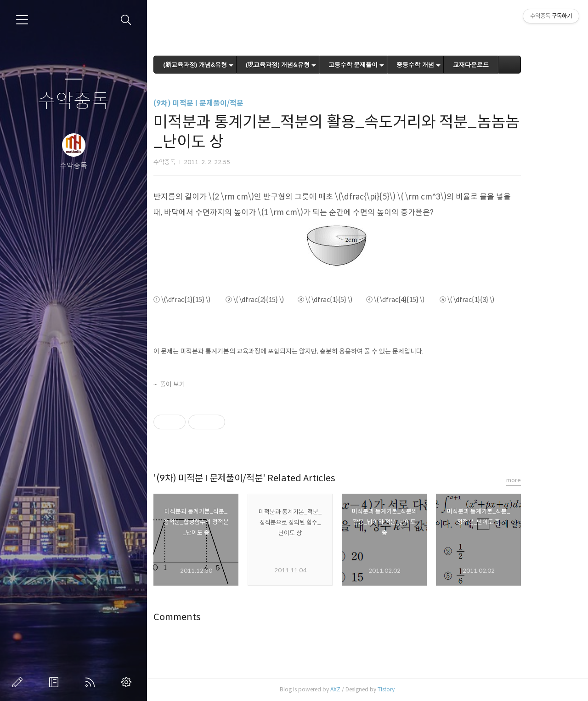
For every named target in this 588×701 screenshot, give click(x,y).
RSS (92, 682)
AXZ (360, 689)
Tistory (410, 689)
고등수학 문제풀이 (378, 65)
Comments (201, 617)
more (538, 480)
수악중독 (73, 101)
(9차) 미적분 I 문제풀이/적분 (223, 103)
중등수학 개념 (440, 65)
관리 (128, 682)
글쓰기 (19, 682)
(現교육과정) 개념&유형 (302, 65)
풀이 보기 (197, 384)
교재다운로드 (495, 65)
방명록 (56, 682)
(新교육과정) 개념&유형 (219, 65)
